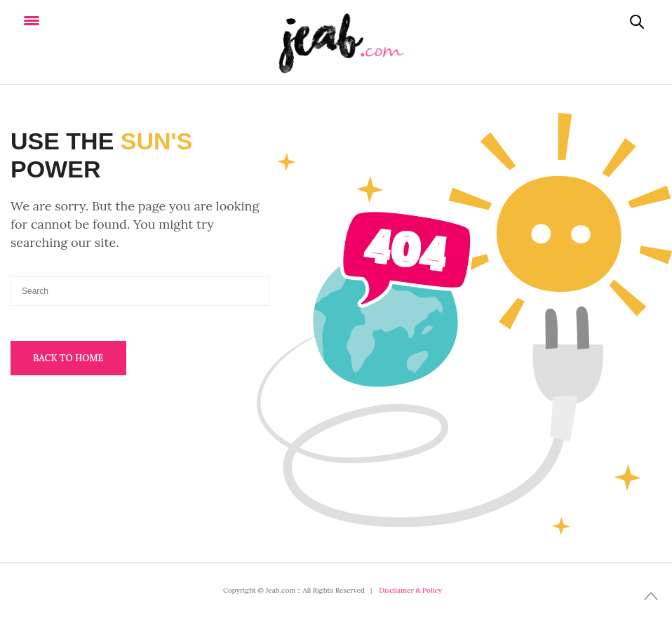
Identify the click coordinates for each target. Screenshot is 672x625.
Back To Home (68, 358)
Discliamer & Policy (410, 590)
